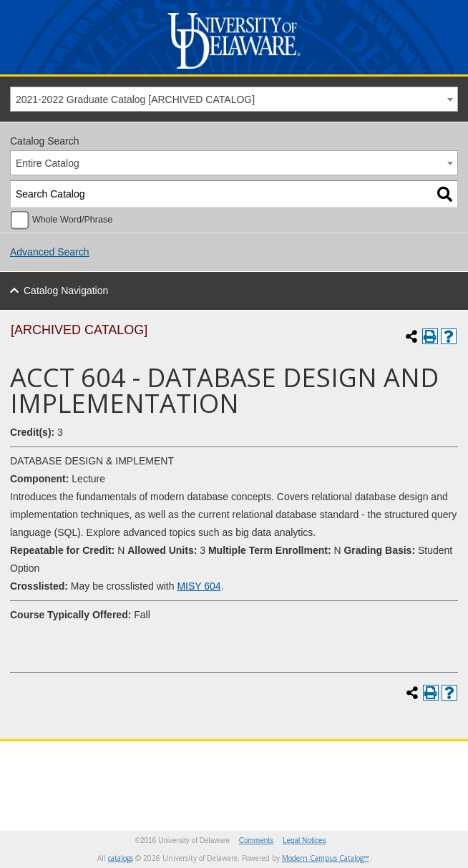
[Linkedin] (231, 775)
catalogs (121, 858)
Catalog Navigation (66, 291)
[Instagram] (150, 775)
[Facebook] (122, 775)
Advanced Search (50, 252)
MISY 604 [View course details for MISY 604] (199, 586)
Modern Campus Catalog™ (326, 858)
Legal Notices (304, 840)
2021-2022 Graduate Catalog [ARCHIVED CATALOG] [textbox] (135, 99)
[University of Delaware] (234, 69)
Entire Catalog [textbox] (48, 163)
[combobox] (234, 99)
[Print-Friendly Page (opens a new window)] (430, 336)
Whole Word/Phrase (72, 220)
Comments (256, 840)
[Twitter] (95, 775)
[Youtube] (177, 775)
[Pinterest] (204, 775)
